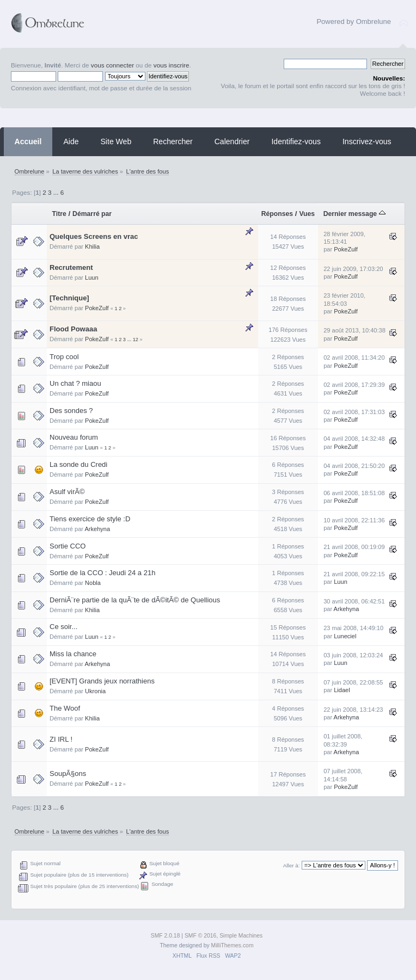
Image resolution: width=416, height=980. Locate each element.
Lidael (342, 690)
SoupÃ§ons (68, 773)
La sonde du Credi (78, 464)
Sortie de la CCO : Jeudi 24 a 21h (102, 573)
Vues (307, 214)
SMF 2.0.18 (166, 936)
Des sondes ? (71, 411)
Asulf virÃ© (67, 492)
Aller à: (292, 865)
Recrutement (71, 267)
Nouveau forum (74, 437)
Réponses (277, 214)
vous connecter (112, 65)
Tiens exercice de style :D (90, 519)
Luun (92, 278)
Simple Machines (241, 936)
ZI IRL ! (61, 739)
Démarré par (92, 214)
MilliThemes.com (233, 945)
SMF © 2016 (200, 936)
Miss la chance (73, 654)
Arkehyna (97, 529)
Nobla (93, 583)
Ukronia (95, 691)
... (57, 192)
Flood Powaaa (73, 329)
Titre (59, 214)
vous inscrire (172, 65)
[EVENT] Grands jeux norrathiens (102, 681)
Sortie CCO (68, 546)
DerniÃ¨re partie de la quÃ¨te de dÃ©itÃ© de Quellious (135, 600)
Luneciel (345, 636)
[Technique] (69, 298)
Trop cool (64, 357)
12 (136, 340)
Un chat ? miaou (75, 383)
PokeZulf (346, 249)
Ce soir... (63, 627)
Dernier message (354, 214)
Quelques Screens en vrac (94, 236)
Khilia (92, 246)
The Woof (65, 708)
